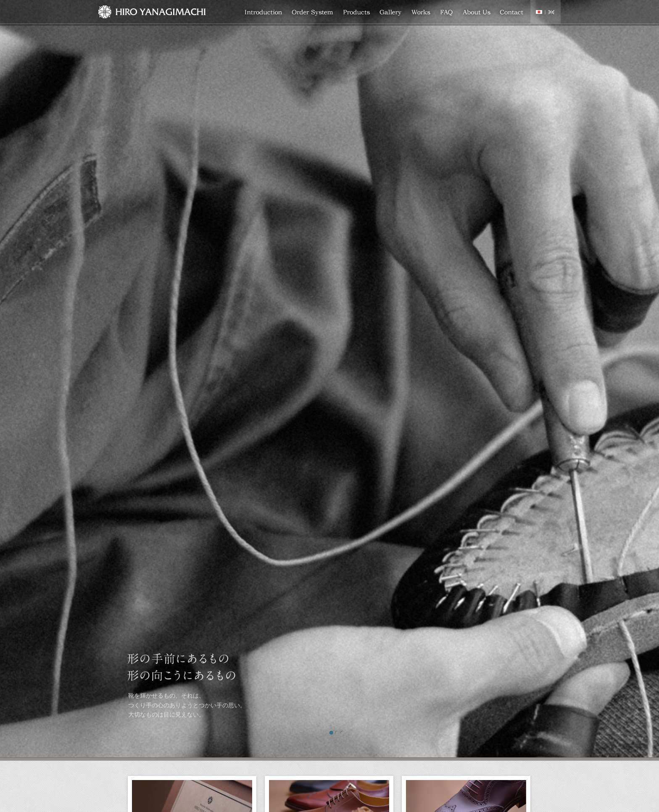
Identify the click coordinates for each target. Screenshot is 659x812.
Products (357, 13)
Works (421, 13)
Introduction (263, 13)
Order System (313, 13)
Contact (512, 13)
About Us (477, 13)
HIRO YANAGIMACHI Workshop (152, 13)
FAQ (447, 13)
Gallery (391, 13)
